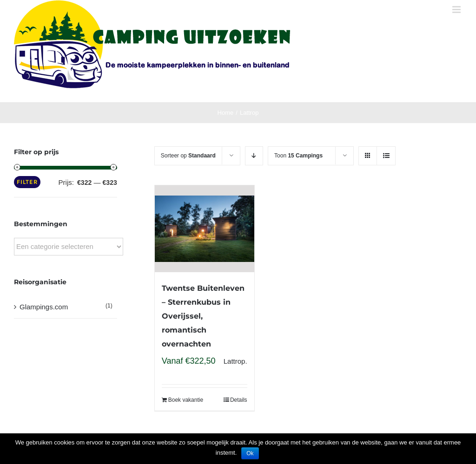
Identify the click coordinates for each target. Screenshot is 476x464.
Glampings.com (44, 307)
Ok (250, 453)
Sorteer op (188, 156)
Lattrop (235, 361)
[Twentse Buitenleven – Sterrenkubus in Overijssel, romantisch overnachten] (205, 229)
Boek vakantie (186, 400)
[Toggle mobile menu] (457, 10)
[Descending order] (254, 156)
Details (239, 400)
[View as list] (386, 156)
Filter (27, 182)
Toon (298, 156)
